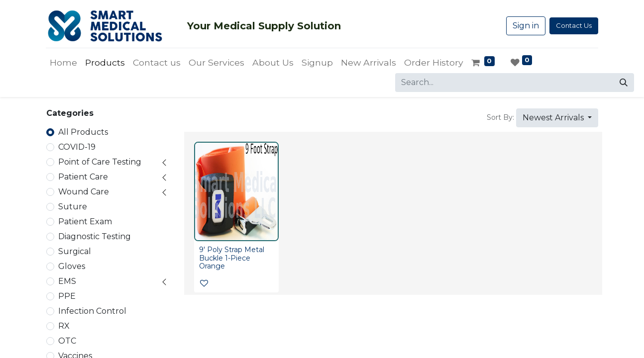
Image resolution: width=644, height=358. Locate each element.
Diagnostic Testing (95, 236)
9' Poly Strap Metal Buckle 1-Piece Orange (232, 258)
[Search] (624, 83)
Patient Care (83, 177)
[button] (557, 118)
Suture (73, 207)
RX (64, 326)
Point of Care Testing (100, 162)
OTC (67, 341)
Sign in (526, 26)
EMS (67, 281)
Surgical (75, 251)
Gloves (72, 266)
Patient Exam (85, 222)
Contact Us (574, 25)
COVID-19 (77, 147)
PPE (67, 296)
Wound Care (84, 192)
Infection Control (92, 311)
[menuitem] (63, 63)
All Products (83, 132)
